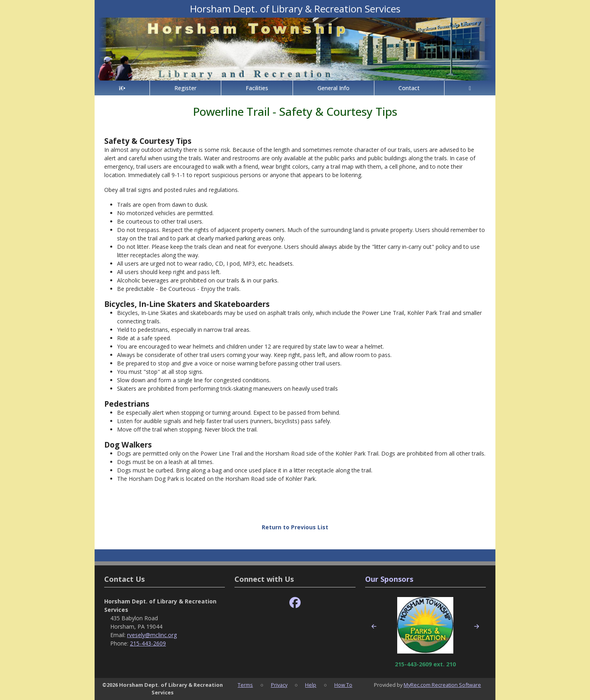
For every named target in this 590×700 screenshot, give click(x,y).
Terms (245, 685)
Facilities (257, 88)
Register (185, 88)
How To (343, 685)
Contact (409, 88)
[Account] (470, 88)
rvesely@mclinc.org (152, 635)
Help (311, 685)
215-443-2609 (148, 643)
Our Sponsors (389, 579)
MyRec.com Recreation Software (442, 685)
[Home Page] (122, 88)
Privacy (279, 685)
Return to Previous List (295, 527)
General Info (333, 88)
